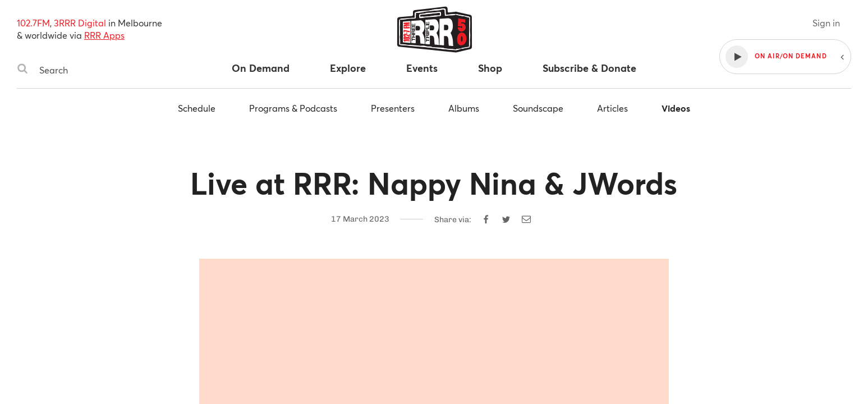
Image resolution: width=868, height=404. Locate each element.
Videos (676, 108)
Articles (612, 108)
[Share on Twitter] (506, 219)
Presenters (393, 108)
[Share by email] (526, 219)
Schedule (197, 108)
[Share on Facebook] (486, 219)
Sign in (826, 23)
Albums (464, 108)
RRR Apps (104, 35)
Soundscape (538, 108)
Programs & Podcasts (293, 108)
